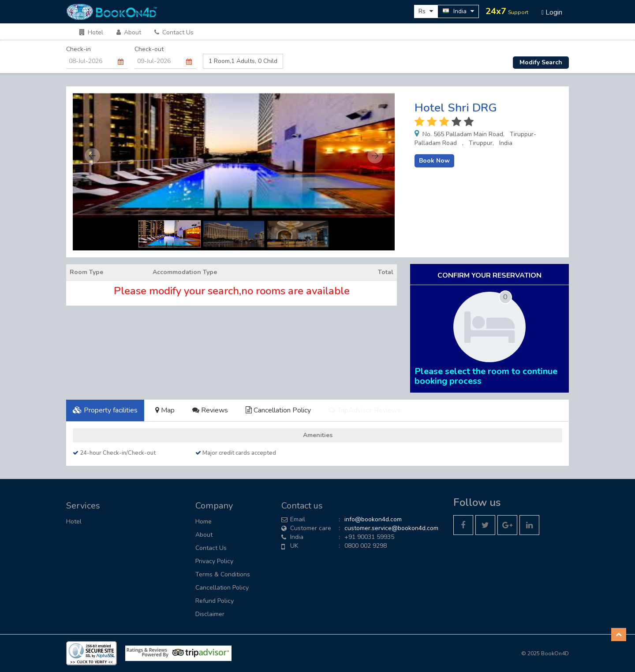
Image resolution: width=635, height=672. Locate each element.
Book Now (434, 161)
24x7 (507, 11)
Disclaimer (210, 614)
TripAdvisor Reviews (365, 410)
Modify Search (541, 62)
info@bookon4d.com (373, 519)
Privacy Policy (214, 561)
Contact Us (174, 32)
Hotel (91, 32)
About (129, 32)
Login (552, 12)
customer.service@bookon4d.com (391, 528)
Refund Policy (215, 601)
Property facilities (105, 410)
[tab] (105, 410)
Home (204, 522)
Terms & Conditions (223, 574)
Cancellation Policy (278, 410)
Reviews (210, 410)
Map (165, 410)
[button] (619, 635)
